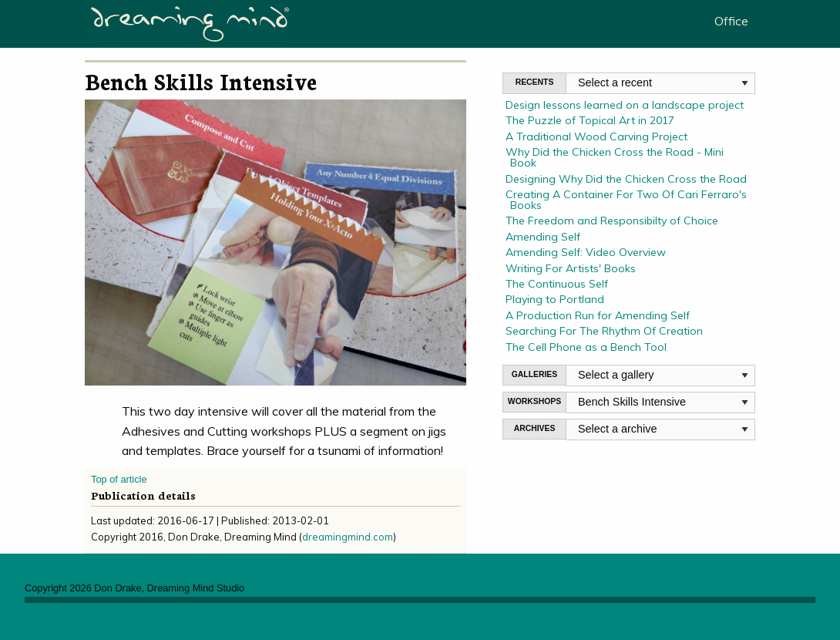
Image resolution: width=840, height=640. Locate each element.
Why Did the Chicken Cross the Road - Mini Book (615, 157)
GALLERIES (534, 374)
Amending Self (543, 237)
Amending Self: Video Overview (586, 252)
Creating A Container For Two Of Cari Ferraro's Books (626, 200)
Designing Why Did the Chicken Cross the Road (626, 179)
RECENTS (535, 82)
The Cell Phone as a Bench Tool (586, 347)
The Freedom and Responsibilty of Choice (612, 221)
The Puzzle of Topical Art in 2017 (590, 120)
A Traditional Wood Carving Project (596, 136)
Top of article (119, 479)
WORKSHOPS (534, 401)
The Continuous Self (557, 284)
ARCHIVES (535, 428)
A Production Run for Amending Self (598, 315)
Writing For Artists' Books (571, 268)
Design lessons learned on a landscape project (625, 105)
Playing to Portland (555, 299)
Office (731, 21)
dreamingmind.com (348, 537)
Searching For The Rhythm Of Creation (604, 331)
